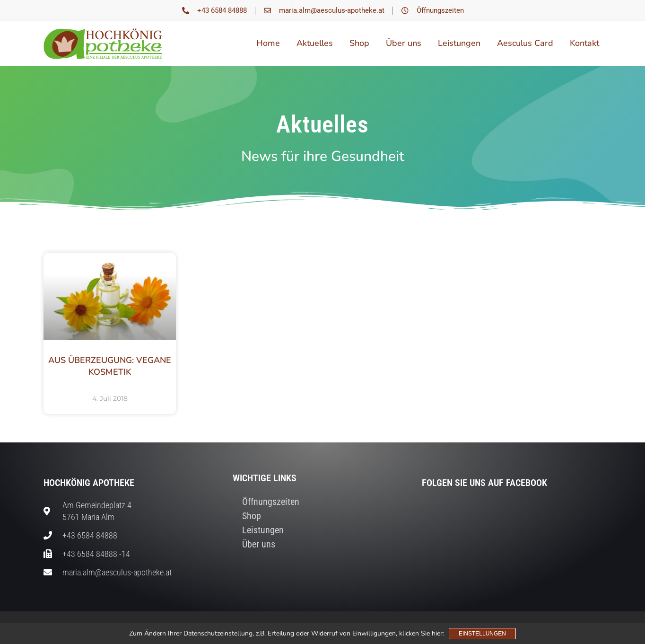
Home (268, 43)
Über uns (404, 43)
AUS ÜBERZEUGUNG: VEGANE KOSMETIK (110, 366)
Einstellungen (482, 634)
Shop (359, 43)
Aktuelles (315, 43)
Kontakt (584, 43)
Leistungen (459, 43)
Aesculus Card (525, 43)
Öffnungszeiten (271, 502)
